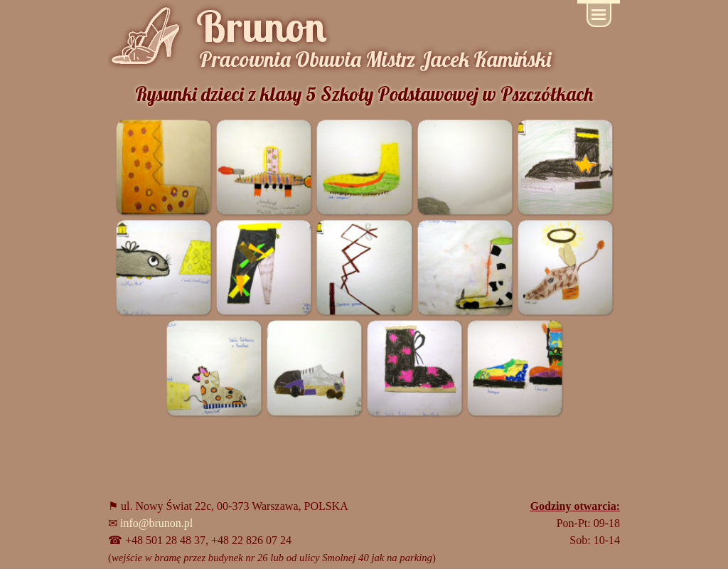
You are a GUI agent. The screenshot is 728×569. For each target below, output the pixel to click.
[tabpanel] (304, 532)
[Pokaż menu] (599, 15)
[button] (163, 167)
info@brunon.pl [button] (156, 523)
